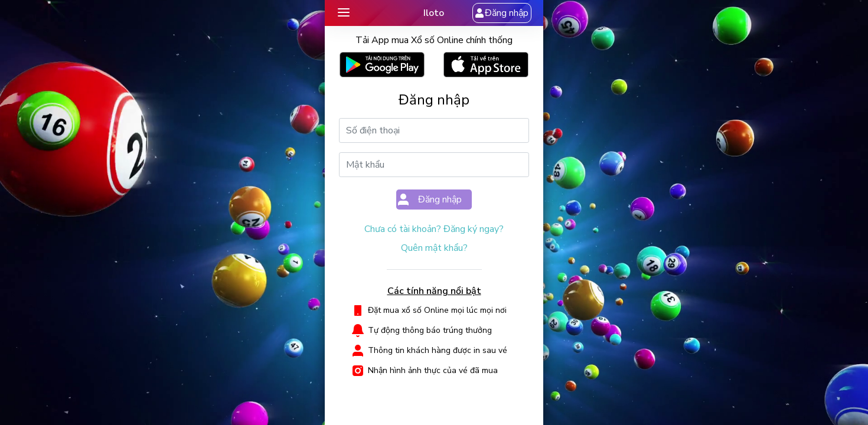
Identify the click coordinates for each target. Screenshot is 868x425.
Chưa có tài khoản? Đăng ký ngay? (434, 229)
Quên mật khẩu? (434, 248)
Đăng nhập (502, 13)
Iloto (434, 13)
